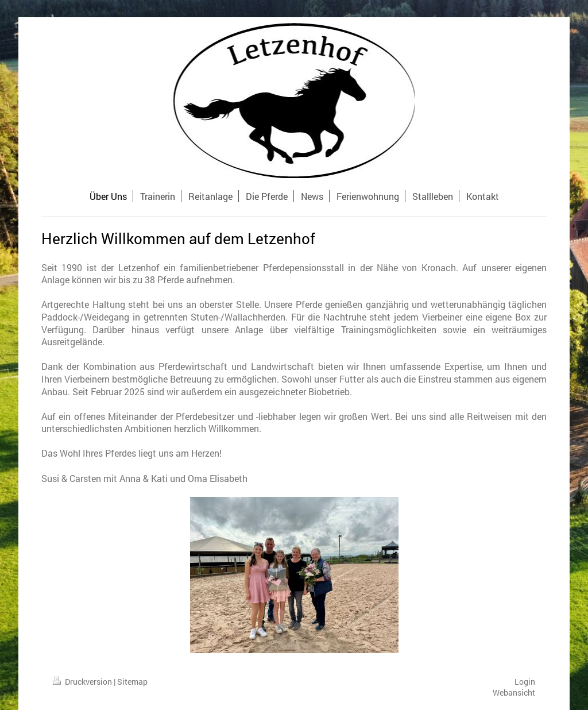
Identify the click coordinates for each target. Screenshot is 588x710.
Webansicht (514, 692)
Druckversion (83, 682)
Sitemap (132, 682)
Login (525, 682)
